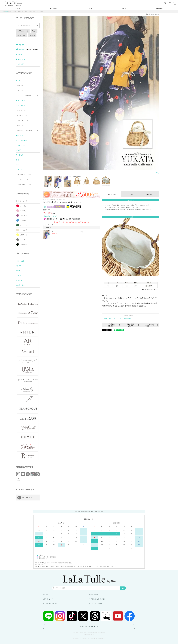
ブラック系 (23, 244)
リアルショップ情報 (96, 603)
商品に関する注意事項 (131, 325)
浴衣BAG (128, 318)
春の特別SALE (22, 35)
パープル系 (23, 215)
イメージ (131, 194)
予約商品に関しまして (111, 325)
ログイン (46, 595)
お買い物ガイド (48, 599)
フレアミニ (21, 91)
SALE (124, 8)
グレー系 (23, 240)
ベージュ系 (23, 230)
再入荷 (34, 31)
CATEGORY (54, 8)
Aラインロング (22, 115)
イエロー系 (23, 235)
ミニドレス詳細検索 (24, 96)
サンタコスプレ (22, 179)
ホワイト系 (23, 201)
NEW (90, 8)
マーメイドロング (23, 120)
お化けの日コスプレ (24, 184)
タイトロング (22, 110)
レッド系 (23, 206)
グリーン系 (23, 225)
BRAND (18, 8)
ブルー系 (23, 220)
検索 (123, 588)
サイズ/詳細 (112, 194)
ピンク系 (23, 211)
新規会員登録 (93, 595)
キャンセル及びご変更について (150, 325)
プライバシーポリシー (50, 603)
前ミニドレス (22, 126)
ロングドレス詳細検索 (25, 131)
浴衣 (7, 12)
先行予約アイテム (23, 31)
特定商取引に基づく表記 (97, 599)
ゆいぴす (32, 35)
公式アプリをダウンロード (89, 627)
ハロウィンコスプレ (24, 174)
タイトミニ (21, 85)
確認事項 (149, 194)
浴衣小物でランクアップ (113, 318)
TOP (3, 12)
